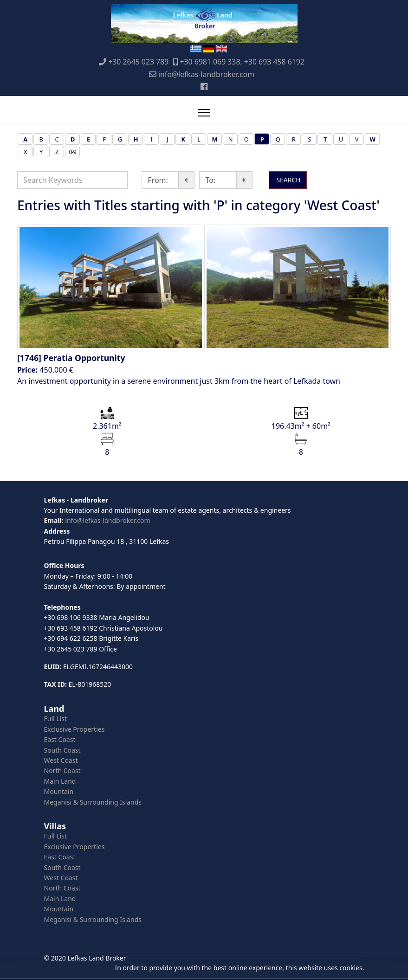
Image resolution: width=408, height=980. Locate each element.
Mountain (59, 791)
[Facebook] (204, 86)
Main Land (60, 781)
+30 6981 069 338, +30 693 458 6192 (242, 62)
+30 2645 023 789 (138, 62)
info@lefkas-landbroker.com (206, 74)
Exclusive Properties (74, 729)
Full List (56, 719)
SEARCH (288, 180)
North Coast (62, 770)
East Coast (60, 739)
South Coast (62, 750)
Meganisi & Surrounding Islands (93, 802)
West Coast (61, 760)
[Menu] (204, 113)
